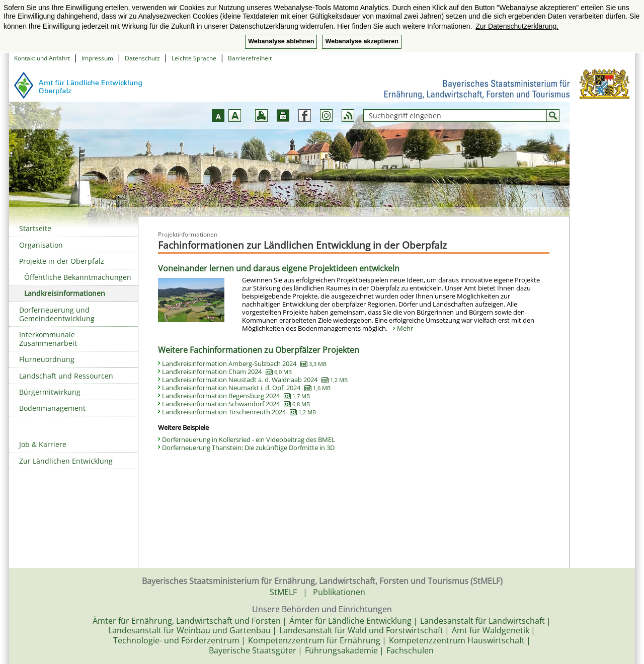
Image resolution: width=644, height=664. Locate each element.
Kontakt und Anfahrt (42, 58)
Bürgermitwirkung (50, 392)
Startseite (35, 228)
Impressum (97, 58)
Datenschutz (142, 58)
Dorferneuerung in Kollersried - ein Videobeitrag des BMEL (249, 439)
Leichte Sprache (194, 58)
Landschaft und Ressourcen (66, 376)
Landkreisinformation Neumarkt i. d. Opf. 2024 (246, 388)
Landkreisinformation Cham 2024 (227, 372)
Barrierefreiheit (250, 58)
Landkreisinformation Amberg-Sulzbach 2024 (244, 363)
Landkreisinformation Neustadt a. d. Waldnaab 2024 (255, 380)
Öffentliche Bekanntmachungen (78, 277)
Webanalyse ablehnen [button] (281, 41)
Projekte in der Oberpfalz (62, 261)
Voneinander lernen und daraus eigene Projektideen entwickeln (279, 268)
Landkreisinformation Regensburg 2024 (236, 396)
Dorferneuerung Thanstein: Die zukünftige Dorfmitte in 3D (248, 448)
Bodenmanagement (52, 408)
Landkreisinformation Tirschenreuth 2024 (239, 412)
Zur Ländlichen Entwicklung (66, 461)
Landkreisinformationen (65, 293)
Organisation (41, 245)
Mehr (405, 328)
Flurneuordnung (47, 359)
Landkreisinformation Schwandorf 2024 (236, 404)
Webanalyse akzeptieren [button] (361, 41)
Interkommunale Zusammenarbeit (48, 339)
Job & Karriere (43, 444)
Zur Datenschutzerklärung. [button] (517, 26)
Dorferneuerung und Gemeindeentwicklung (57, 314)
